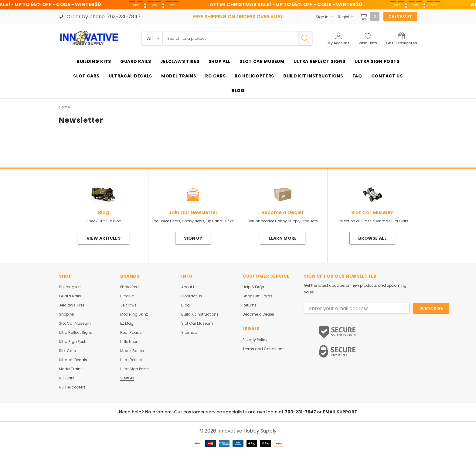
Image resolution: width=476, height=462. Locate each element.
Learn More (283, 238)
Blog (185, 305)
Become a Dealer (258, 314)
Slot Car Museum (75, 323)
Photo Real (130, 287)
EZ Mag (127, 323)
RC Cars (67, 378)
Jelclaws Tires (72, 305)
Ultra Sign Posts (73, 342)
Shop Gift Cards (257, 296)
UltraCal (128, 296)
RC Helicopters (72, 387)
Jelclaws (128, 305)
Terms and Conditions (263, 349)
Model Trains (71, 369)
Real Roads (131, 333)
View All (127, 378)
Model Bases (132, 351)
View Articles (104, 238)
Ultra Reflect (131, 360)
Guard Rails (70, 296)
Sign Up (193, 238)
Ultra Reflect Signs (76, 333)
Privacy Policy (255, 340)
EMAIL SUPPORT (340, 412)
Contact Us (192, 296)
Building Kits (70, 287)
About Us (189, 287)
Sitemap (189, 333)
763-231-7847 (301, 412)
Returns (250, 305)
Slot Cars (67, 351)
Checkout (400, 16)
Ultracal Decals (73, 360)
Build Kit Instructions (200, 314)
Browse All (372, 238)
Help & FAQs (253, 287)
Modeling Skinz (134, 314)
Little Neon (129, 342)
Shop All (66, 314)
